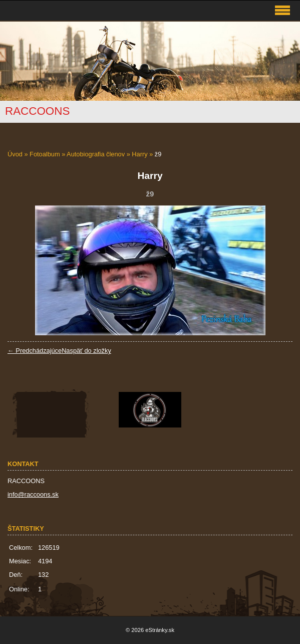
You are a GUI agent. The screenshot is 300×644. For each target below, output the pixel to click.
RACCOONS (37, 111)
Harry (139, 154)
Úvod (15, 154)
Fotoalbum (45, 154)
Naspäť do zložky (86, 351)
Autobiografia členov (96, 154)
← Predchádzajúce (35, 351)
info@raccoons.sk (33, 494)
